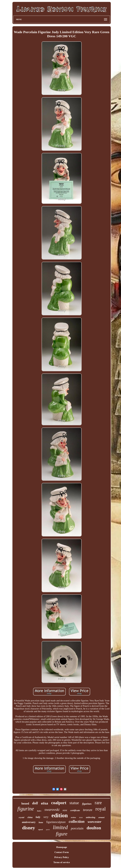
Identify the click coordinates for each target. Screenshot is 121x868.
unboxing (91, 817)
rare (98, 803)
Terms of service (62, 862)
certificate (75, 810)
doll (35, 803)
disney (29, 828)
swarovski (52, 810)
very (46, 817)
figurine (26, 809)
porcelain (77, 828)
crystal (22, 817)
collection (77, 821)
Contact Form (62, 852)
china (30, 817)
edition (60, 815)
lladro (39, 811)
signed (40, 829)
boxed (25, 803)
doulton (94, 828)
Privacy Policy (62, 857)
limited (60, 827)
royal (101, 809)
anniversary (29, 822)
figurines (87, 804)
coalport (59, 803)
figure (62, 834)
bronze (88, 810)
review (73, 817)
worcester (95, 822)
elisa (44, 803)
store (81, 817)
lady (38, 817)
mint (65, 810)
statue (74, 803)
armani (101, 817)
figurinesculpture (56, 822)
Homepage (62, 847)
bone (41, 822)
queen (48, 830)
